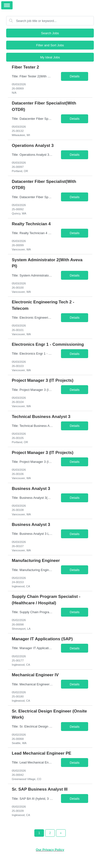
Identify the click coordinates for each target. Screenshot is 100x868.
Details (75, 76)
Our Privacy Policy (50, 850)
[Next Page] (61, 833)
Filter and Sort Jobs (50, 45)
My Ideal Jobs (50, 57)
